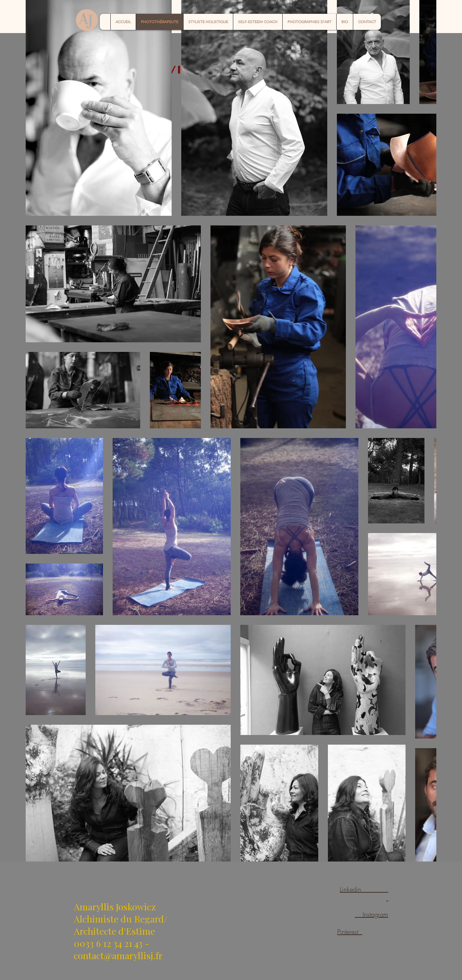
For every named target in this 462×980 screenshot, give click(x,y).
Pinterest (350, 932)
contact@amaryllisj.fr (118, 955)
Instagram (372, 914)
